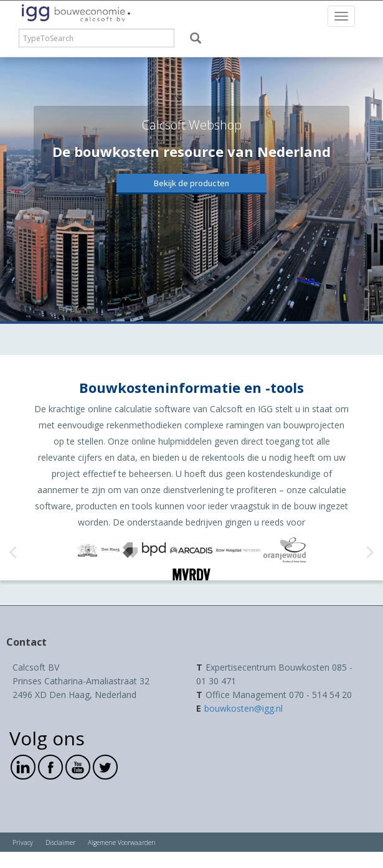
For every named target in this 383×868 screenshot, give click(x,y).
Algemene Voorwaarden (122, 842)
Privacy (23, 842)
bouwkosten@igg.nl (244, 708)
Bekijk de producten (191, 183)
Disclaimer (60, 842)
